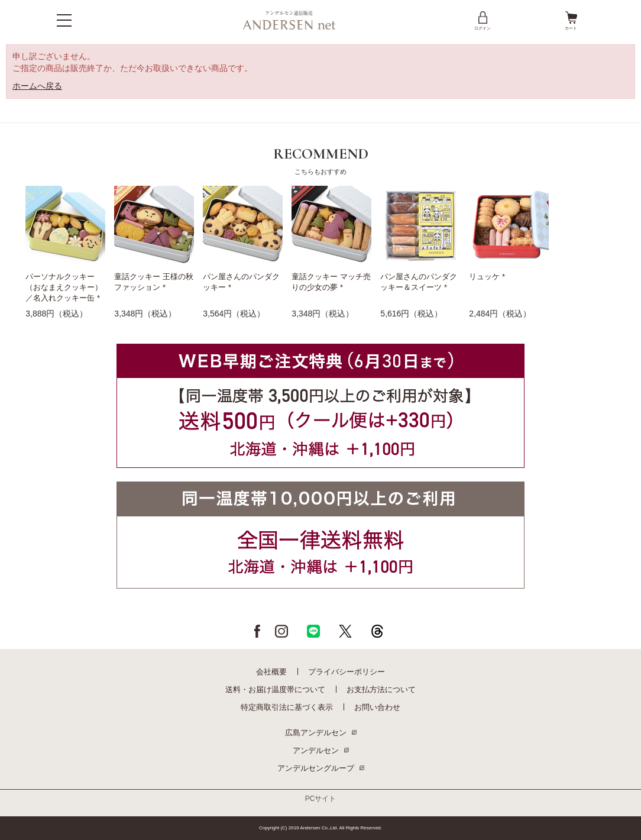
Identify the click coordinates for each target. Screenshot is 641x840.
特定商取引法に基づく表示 (287, 707)
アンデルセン (316, 750)
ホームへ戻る (37, 86)
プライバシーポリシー (347, 672)
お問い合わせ (377, 707)
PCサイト (321, 799)
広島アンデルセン (316, 733)
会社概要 (271, 672)
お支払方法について (381, 689)
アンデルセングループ (316, 768)
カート (571, 20)
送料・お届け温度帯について (275, 689)
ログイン (483, 20)
